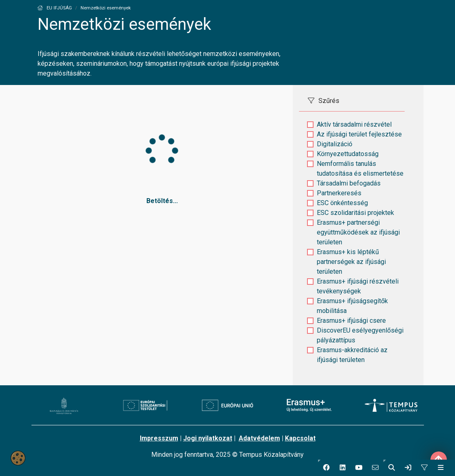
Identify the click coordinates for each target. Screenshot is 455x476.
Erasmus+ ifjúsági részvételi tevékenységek (358, 286)
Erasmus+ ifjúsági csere (351, 321)
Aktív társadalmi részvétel (354, 124)
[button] (326, 468)
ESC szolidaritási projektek (355, 213)
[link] (408, 468)
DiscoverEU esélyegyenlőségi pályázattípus (360, 335)
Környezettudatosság (348, 154)
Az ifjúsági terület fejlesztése (359, 134)
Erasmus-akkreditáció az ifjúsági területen (352, 355)
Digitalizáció (335, 144)
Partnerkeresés (339, 193)
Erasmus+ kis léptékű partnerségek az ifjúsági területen (351, 262)
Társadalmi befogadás (349, 183)
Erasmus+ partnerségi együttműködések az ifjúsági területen (358, 232)
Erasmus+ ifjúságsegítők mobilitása (352, 306)
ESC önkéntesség (342, 203)
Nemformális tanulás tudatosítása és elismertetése (360, 169)
